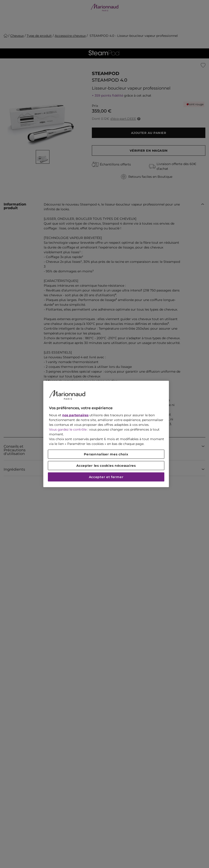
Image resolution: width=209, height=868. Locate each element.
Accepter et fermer (106, 477)
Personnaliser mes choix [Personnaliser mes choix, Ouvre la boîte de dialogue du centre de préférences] (106, 454)
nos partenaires (75, 415)
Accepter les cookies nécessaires (106, 466)
